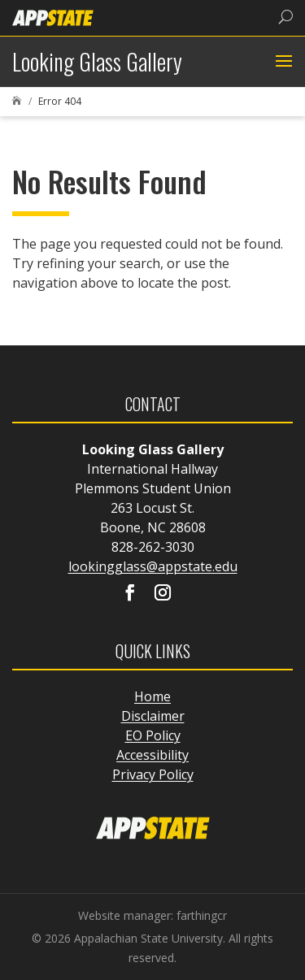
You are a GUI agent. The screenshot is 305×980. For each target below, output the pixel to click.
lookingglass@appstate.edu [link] (153, 566)
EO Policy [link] (153, 735)
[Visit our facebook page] (130, 594)
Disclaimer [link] (153, 716)
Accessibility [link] (152, 755)
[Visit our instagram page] (163, 594)
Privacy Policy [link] (153, 774)
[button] (282, 62)
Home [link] (152, 696)
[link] (53, 17)
